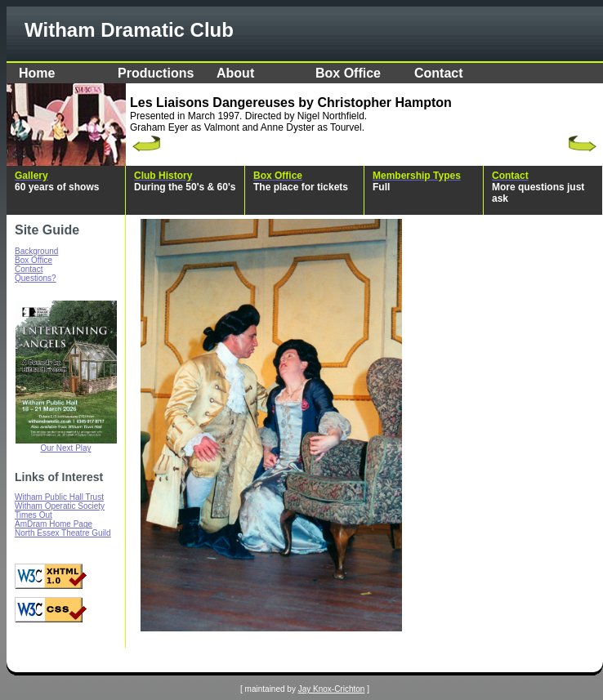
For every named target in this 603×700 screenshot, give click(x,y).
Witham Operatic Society (60, 506)
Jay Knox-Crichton (332, 689)
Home (37, 73)
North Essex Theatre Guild (63, 533)
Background (36, 251)
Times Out (33, 515)
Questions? (36, 278)
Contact (439, 73)
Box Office (348, 73)
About (235, 73)
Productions (156, 73)
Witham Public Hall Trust (59, 497)
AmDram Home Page (54, 524)
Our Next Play (65, 448)
